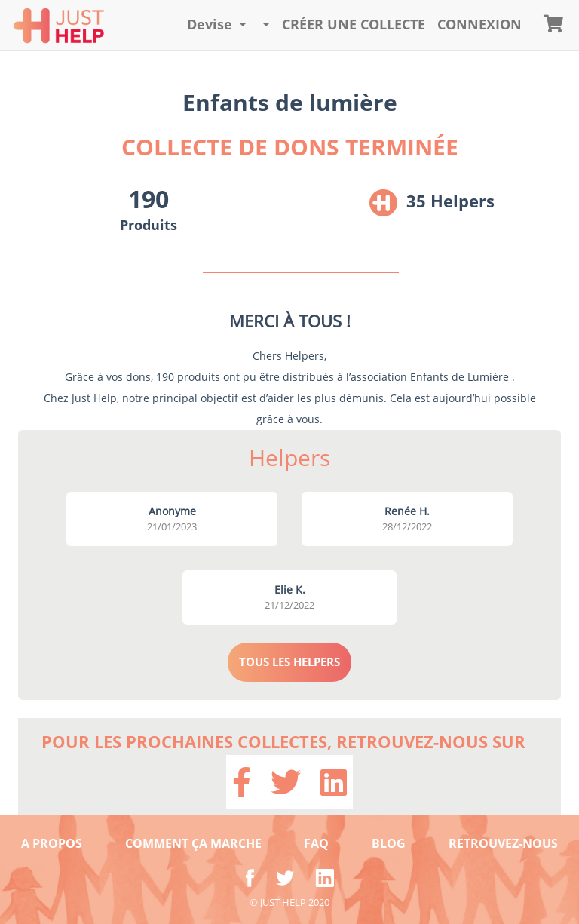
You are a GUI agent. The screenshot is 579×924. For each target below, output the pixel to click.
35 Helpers (450, 201)
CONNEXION (479, 24)
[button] (217, 25)
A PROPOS (52, 843)
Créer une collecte (354, 24)
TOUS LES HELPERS (289, 662)
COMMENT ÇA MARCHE (193, 843)
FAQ (316, 843)
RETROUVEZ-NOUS (503, 843)
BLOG (389, 843)
